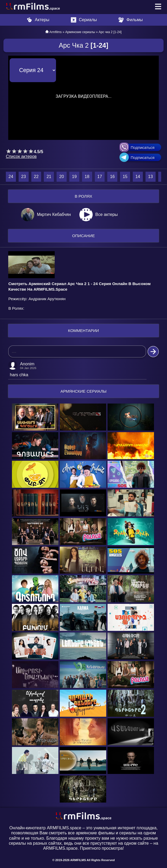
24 (11, 177)
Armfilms (56, 32)
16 (112, 177)
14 (138, 177)
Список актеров (21, 156)
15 (125, 177)
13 (151, 177)
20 (62, 177)
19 (74, 177)
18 (87, 177)
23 (24, 177)
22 (36, 177)
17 (100, 177)
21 (49, 177)
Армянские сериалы (80, 32)
